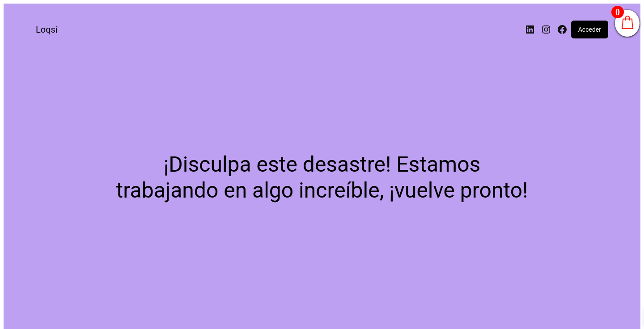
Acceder (590, 30)
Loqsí (47, 30)
